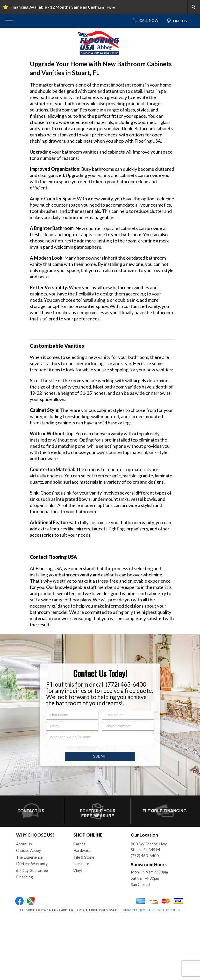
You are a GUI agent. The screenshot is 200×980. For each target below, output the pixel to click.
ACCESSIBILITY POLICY (164, 975)
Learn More (106, 7)
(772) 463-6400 (145, 920)
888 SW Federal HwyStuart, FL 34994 (149, 912)
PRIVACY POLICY (133, 975)
